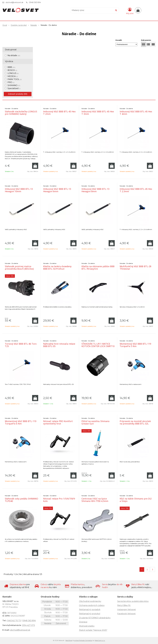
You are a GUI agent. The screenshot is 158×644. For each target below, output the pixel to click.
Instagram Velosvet (127, 610)
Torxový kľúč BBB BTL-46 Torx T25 (21, 345)
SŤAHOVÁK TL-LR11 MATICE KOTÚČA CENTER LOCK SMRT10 (98, 345)
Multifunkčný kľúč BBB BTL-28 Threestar (135, 268)
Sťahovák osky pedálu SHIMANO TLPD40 (21, 500)
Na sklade (14, 55)
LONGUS (13, 73)
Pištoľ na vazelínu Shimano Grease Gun (95, 422)
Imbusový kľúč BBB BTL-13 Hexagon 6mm (57, 190)
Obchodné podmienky (90, 601)
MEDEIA (13, 76)
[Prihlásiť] (130, 11)
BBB (11, 67)
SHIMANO (14, 85)
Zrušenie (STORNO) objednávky (95, 618)
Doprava (83, 622)
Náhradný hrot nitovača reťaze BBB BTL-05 (59, 345)
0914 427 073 (28, 625)
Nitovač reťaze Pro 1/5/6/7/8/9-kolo (59, 500)
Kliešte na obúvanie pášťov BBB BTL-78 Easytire (98, 268)
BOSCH (12, 70)
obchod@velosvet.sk (14, 2)
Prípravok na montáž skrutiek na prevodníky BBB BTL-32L (135, 422)
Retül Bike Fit (124, 605)
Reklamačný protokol (90, 614)
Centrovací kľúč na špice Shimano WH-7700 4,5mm (95, 500)
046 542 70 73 (14, 621)
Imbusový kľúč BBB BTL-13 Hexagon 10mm (19, 190)
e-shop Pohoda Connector (83, 640)
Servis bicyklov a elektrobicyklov (133, 601)
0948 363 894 (35, 2)
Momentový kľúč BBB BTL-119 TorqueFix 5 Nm (135, 345)
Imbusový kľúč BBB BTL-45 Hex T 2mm (59, 113)
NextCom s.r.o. (100, 640)
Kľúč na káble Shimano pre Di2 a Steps (136, 500)
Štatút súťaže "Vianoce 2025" (93, 630)
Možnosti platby (87, 626)
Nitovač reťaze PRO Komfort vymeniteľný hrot (58, 422)
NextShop (69, 640)
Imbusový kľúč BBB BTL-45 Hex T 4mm (136, 113)
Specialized (14, 88)
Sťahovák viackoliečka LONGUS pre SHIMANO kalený (21, 113)
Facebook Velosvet (126, 614)
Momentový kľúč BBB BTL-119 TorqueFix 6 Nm (21, 422)
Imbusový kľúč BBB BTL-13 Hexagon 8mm (95, 190)
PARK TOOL (15, 79)
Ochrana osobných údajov (92, 605)
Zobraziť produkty (18, 94)
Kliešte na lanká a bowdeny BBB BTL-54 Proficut (57, 268)
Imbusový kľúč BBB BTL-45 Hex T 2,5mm (136, 190)
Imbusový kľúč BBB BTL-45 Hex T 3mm (98, 113)
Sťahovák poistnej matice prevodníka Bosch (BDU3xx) (19, 268)
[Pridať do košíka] (35, 166)
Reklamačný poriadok (90, 610)
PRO (11, 82)
